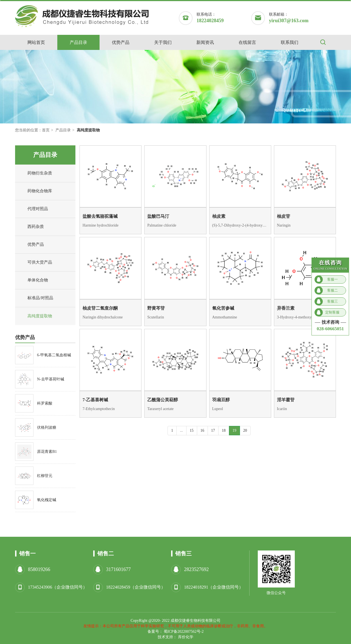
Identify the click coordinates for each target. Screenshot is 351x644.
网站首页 (36, 42)
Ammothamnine (225, 317)
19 (234, 430)
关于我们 (163, 42)
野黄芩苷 (156, 308)
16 (202, 430)
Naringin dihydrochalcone (103, 317)
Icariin (282, 409)
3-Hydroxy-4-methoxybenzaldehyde (305, 317)
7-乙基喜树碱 (95, 400)
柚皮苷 (284, 216)
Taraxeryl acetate (160, 409)
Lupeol (218, 409)
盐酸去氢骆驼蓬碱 (100, 216)
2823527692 (196, 569)
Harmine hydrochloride (101, 225)
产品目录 (78, 42)
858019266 (39, 569)
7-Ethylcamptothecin (99, 409)
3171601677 (118, 569)
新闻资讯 (205, 42)
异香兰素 (286, 308)
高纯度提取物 (35, 316)
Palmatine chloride (162, 225)
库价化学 (186, 637)
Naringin (284, 225)
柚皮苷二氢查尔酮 (100, 308)
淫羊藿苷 (286, 400)
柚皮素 (219, 216)
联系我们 (290, 42)
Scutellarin (156, 317)
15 (192, 430)
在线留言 (247, 42)
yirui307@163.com (289, 21)
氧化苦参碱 (223, 308)
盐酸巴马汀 (158, 216)
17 (213, 430)
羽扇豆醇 (221, 400)
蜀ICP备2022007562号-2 (184, 632)
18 (224, 430)
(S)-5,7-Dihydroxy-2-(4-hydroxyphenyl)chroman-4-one (240, 225)
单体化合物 (33, 280)
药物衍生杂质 (35, 173)
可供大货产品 (35, 262)
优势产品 (121, 42)
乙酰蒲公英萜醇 (163, 400)
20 (245, 430)
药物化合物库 (35, 191)
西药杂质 (31, 227)
